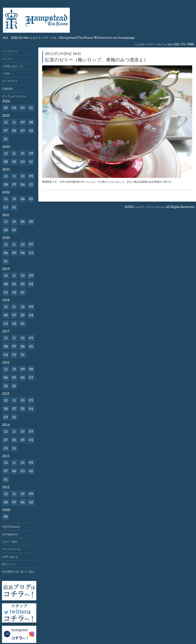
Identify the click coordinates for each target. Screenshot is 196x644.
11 (14, 122)
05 (6, 108)
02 (31, 131)
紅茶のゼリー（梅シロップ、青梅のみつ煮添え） (97, 59)
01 (31, 108)
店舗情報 (7, 89)
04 (14, 108)
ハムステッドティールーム (149, 207)
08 (31, 122)
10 (23, 153)
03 (23, 108)
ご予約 (6, 73)
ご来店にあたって (13, 66)
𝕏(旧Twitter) (11, 527)
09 (23, 122)
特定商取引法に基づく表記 (18, 572)
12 (6, 122)
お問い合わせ (10, 557)
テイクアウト (10, 81)
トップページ (10, 51)
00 (6, 517)
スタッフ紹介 (10, 541)
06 (14, 131)
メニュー (7, 59)
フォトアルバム (11, 549)
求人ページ (9, 564)
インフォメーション (14, 96)
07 (6, 131)
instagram (10, 534)
